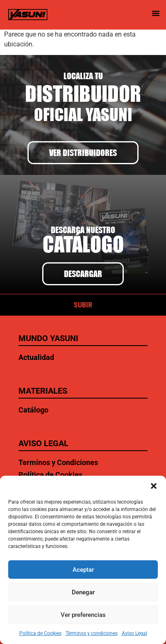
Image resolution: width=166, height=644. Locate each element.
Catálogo (33, 410)
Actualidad (36, 357)
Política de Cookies (40, 633)
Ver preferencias (83, 615)
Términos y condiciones (92, 633)
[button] (154, 486)
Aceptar (83, 570)
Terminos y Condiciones (58, 462)
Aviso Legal (134, 633)
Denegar (83, 592)
